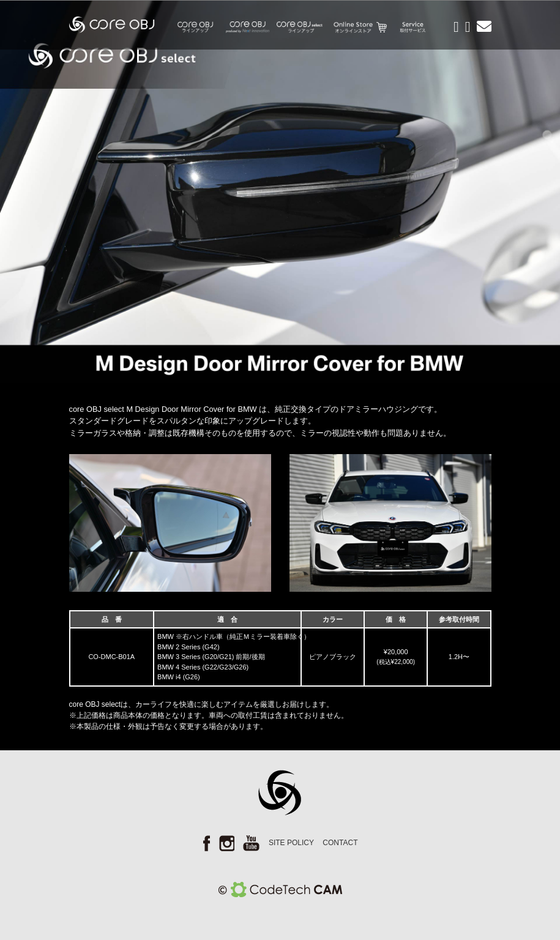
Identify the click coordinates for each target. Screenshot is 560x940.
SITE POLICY (291, 843)
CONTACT (340, 843)
